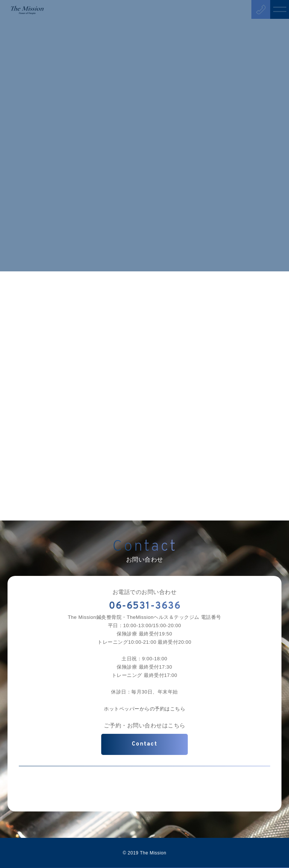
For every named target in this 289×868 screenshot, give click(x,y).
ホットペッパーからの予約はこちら (144, 709)
